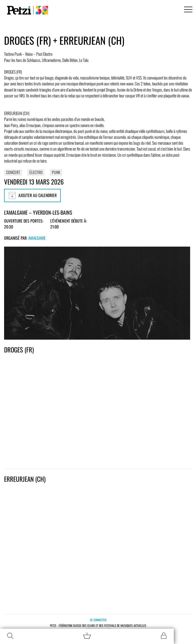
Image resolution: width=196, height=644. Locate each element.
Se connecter (98, 620)
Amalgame (37, 238)
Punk (56, 172)
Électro (36, 172)
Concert (13, 172)
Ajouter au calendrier (32, 195)
